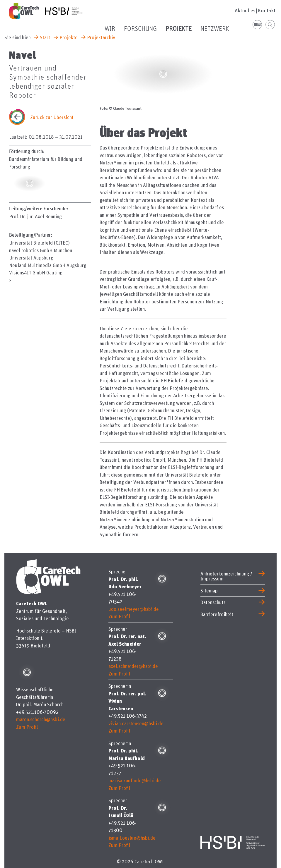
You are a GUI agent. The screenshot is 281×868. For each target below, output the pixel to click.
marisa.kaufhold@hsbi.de (135, 780)
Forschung (140, 29)
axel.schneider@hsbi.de (133, 666)
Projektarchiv (101, 37)
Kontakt (267, 11)
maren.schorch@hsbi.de (41, 719)
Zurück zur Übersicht (52, 117)
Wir (110, 29)
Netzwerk (215, 29)
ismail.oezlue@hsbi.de (132, 838)
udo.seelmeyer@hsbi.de (134, 609)
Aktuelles (245, 11)
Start (45, 37)
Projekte (179, 29)
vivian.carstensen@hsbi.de (136, 723)
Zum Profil (27, 727)
